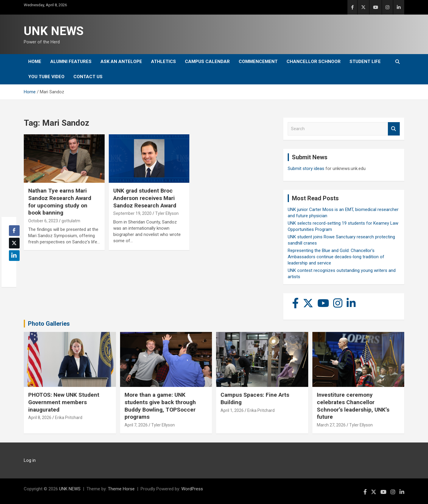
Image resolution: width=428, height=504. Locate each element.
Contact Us (88, 77)
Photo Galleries (49, 324)
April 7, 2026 (136, 425)
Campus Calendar (207, 62)
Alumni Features (71, 62)
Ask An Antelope (121, 62)
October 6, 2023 (43, 221)
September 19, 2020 (132, 213)
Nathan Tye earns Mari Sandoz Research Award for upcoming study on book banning (60, 202)
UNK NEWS (54, 31)
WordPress (192, 489)
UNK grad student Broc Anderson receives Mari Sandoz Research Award (145, 198)
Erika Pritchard (69, 418)
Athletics (163, 62)
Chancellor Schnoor (314, 62)
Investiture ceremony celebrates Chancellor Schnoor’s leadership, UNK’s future (353, 406)
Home (35, 62)
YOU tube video (46, 77)
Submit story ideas (306, 168)
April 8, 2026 (40, 418)
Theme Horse (121, 489)
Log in (30, 460)
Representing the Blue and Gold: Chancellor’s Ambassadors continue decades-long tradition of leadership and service (336, 257)
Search (394, 129)
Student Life (365, 62)
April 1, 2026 (232, 410)
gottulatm (71, 221)
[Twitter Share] (14, 243)
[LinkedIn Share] (14, 256)
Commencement (258, 62)
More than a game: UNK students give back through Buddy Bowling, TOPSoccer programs (160, 406)
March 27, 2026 (331, 425)
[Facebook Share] (14, 231)
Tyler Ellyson (167, 213)
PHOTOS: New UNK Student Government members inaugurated (64, 402)
